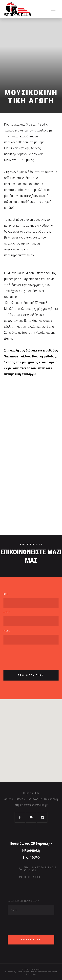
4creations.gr (22, 972)
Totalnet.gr (42, 972)
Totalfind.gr (31, 974)
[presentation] (29, 654)
